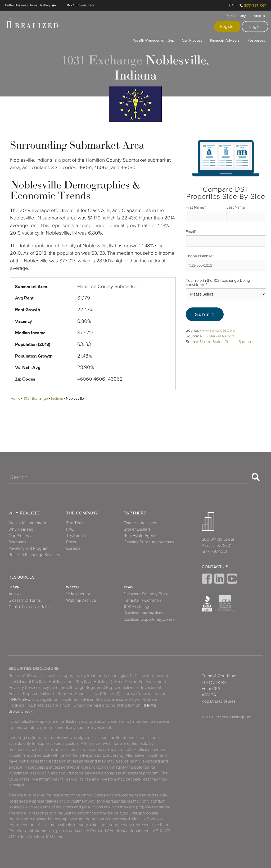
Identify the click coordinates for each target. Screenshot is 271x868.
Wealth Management (27, 523)
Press (71, 542)
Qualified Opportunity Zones (149, 619)
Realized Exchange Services (34, 555)
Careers (73, 548)
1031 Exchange (36, 398)
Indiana (57, 398)
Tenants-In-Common (142, 600)
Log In (255, 27)
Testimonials (77, 536)
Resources (256, 40)
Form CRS (211, 689)
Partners (135, 513)
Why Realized (25, 513)
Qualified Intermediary (143, 613)
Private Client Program (28, 548)
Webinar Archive (81, 600)
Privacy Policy (214, 682)
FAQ (70, 529)
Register (227, 27)
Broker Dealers (137, 529)
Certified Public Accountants (149, 542)
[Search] (129, 477)
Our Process (192, 40)
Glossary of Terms (25, 600)
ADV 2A (209, 695)
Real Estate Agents (140, 536)
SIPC (26, 699)
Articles (259, 16)
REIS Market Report (217, 336)
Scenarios (17, 542)
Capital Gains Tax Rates (30, 607)
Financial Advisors (225, 40)
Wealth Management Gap (154, 40)
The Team (75, 523)
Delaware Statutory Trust (146, 594)
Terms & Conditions (219, 676)
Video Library (78, 594)
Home (15, 398)
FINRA (14, 699)
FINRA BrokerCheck (80, 5)
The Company (235, 16)
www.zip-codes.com (218, 330)
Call (233, 5)
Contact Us (215, 567)
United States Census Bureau (225, 342)
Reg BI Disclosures (219, 701)
